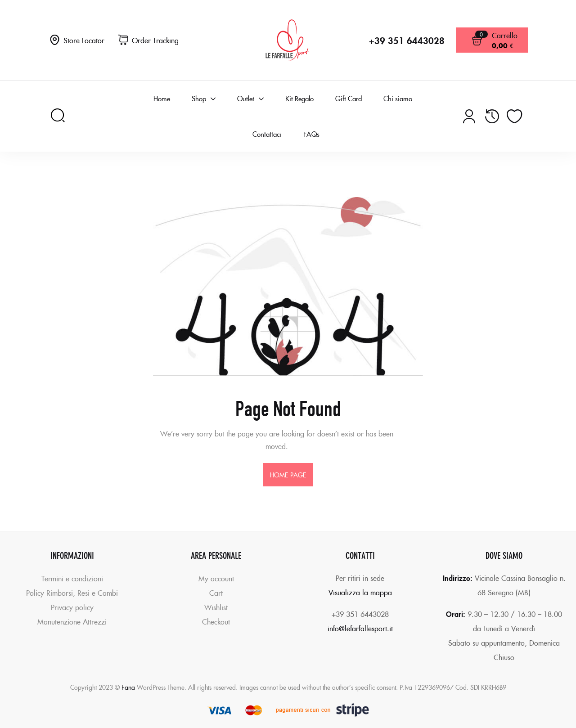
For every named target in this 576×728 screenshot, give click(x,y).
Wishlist (216, 607)
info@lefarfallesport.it (360, 628)
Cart (216, 593)
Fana (128, 687)
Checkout (216, 621)
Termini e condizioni (72, 578)
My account (216, 578)
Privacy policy (72, 607)
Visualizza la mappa (360, 592)
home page (288, 475)
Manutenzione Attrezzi (72, 621)
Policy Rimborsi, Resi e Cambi (72, 593)
